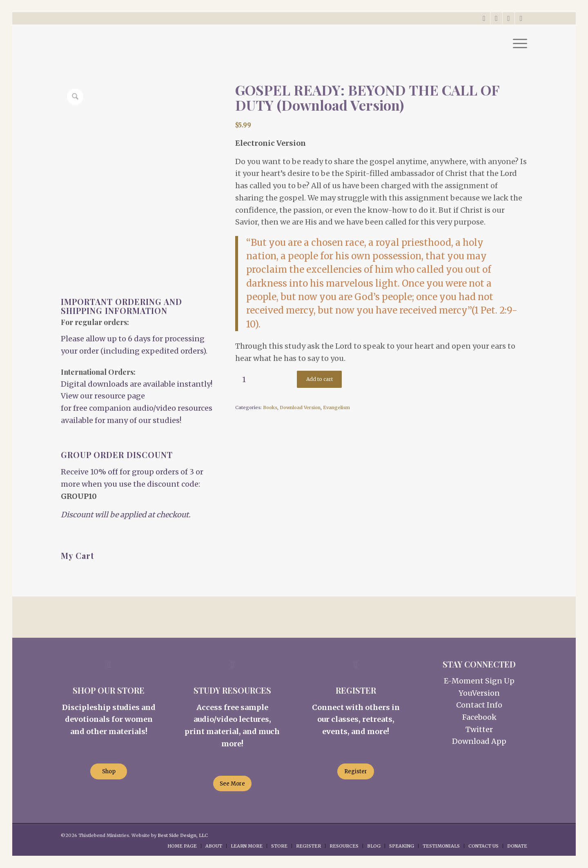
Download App (479, 741)
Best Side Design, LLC (183, 835)
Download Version (300, 407)
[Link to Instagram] (509, 18)
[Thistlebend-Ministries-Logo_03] (122, 43)
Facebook (479, 717)
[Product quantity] (244, 379)
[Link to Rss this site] (521, 18)
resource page (120, 396)
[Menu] (517, 43)
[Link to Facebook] (496, 18)
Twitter (479, 729)
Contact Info (479, 705)
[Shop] (109, 771)
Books (270, 407)
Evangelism (336, 407)
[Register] (356, 771)
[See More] (232, 784)
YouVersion (479, 693)
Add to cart (320, 379)
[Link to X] (484, 18)
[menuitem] (517, 43)
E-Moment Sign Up (479, 681)
